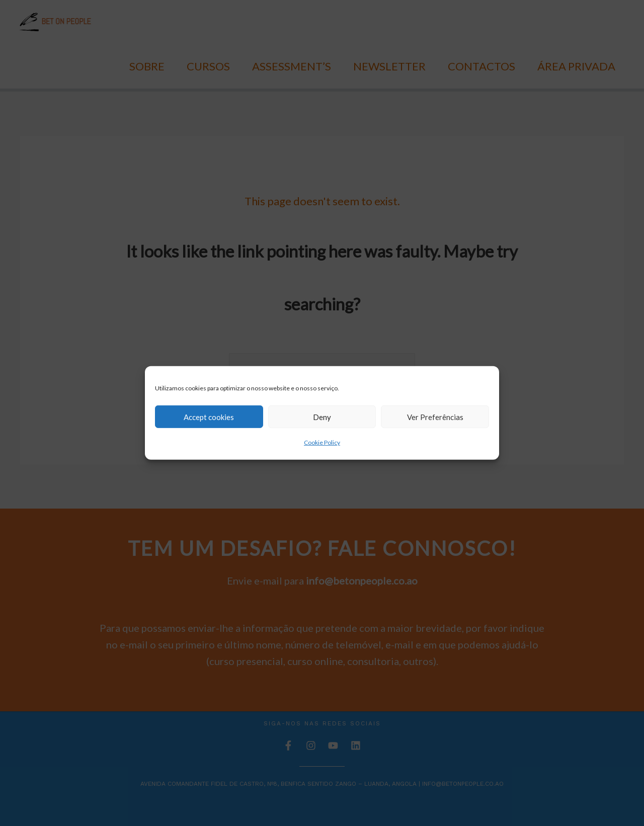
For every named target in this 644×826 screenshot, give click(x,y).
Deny (322, 417)
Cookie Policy (322, 442)
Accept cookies (209, 417)
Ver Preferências (435, 417)
